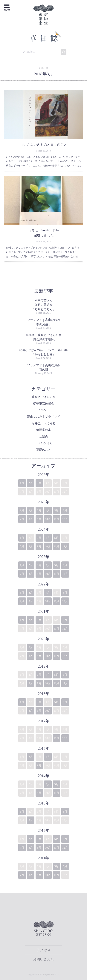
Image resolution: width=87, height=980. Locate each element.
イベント (44, 410)
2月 (31, 483)
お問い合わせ (44, 959)
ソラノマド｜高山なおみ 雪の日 (44, 367)
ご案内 (44, 436)
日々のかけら (44, 443)
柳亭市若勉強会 (44, 403)
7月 (22, 519)
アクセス (44, 950)
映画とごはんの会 (44, 397)
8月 (31, 519)
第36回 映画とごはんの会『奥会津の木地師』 (44, 337)
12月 (65, 519)
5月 (56, 510)
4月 (48, 510)
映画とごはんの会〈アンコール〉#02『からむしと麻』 (44, 352)
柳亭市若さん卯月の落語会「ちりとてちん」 (44, 305)
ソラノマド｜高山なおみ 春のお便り (44, 322)
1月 (22, 483)
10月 (48, 519)
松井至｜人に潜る (44, 423)
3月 (39, 483)
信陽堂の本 (44, 430)
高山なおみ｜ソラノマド (44, 417)
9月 (39, 519)
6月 (65, 510)
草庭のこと (44, 450)
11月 (56, 519)
